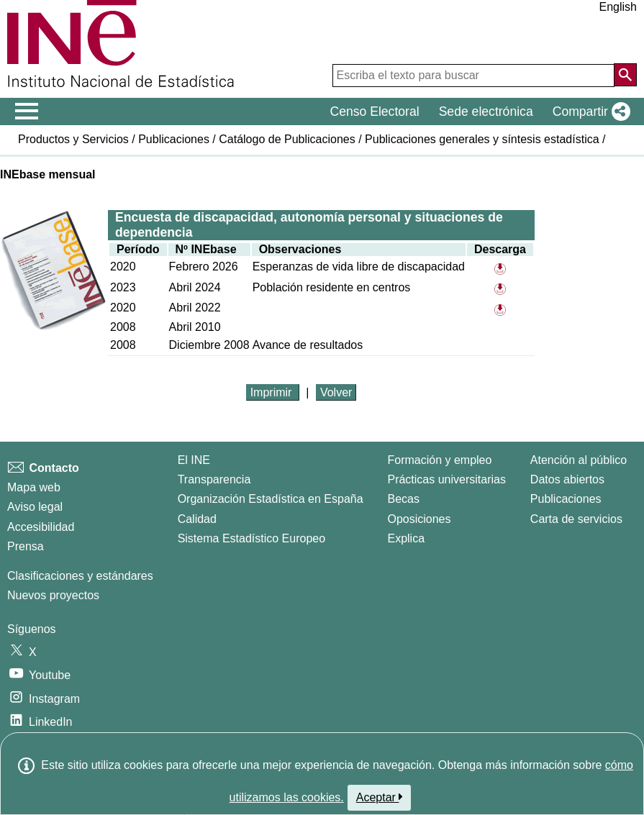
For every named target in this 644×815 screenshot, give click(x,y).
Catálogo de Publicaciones (287, 139)
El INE (194, 460)
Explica (406, 538)
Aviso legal (35, 507)
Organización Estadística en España (271, 499)
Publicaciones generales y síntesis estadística (482, 139)
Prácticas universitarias (446, 479)
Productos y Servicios (73, 139)
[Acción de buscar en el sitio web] (625, 75)
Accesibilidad (41, 527)
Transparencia (214, 479)
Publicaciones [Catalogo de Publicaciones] (566, 499)
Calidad (197, 519)
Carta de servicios (576, 519)
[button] (589, 111)
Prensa (26, 546)
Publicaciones (174, 139)
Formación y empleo (439, 460)
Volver (336, 392)
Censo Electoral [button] (374, 111)
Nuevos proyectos (53, 595)
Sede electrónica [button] (486, 111)
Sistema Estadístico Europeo (251, 538)
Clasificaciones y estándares (80, 576)
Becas (403, 499)
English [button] (618, 7)
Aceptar (380, 797)
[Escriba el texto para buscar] (473, 76)
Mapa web (34, 487)
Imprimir (273, 392)
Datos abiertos (567, 479)
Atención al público (579, 460)
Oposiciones (419, 519)
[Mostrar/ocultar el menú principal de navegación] (27, 111)
